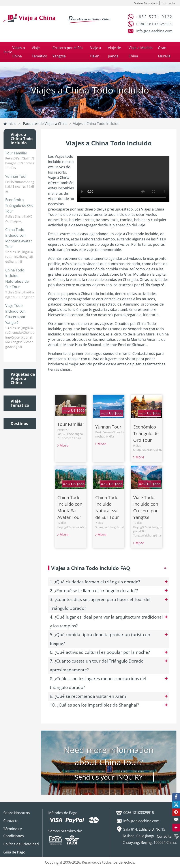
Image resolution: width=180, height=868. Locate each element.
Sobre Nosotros (146, 3)
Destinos (19, 424)
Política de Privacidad (21, 844)
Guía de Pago (14, 852)
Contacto (168, 3)
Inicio (8, 52)
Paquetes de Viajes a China (45, 124)
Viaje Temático (20, 403)
